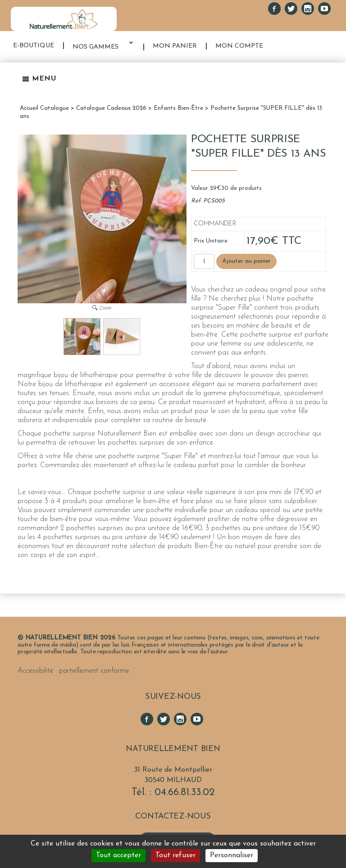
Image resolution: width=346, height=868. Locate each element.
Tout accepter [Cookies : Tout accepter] (118, 855)
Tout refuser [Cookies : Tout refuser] (175, 855)
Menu (39, 79)
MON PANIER (175, 46)
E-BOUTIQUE (34, 46)
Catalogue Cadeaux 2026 (111, 108)
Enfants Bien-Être (178, 108)
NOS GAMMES (96, 47)
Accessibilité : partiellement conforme (73, 671)
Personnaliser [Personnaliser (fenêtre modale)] (232, 855)
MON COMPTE (239, 46)
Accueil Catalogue (44, 108)
